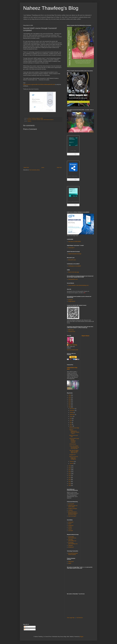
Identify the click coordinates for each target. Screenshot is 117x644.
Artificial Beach (73, 444)
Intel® (42, 120)
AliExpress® (71, 562)
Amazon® (70, 300)
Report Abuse (85, 336)
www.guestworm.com (73, 279)
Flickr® (70, 524)
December (72, 409)
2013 (70, 478)
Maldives (30, 121)
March (71, 426)
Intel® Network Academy (49, 120)
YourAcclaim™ (71, 248)
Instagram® (71, 526)
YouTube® (71, 531)
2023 (70, 401)
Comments (27, 629)
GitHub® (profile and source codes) (73, 506)
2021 (70, 405)
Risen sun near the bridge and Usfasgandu (74, 458)
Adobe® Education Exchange (75, 254)
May (71, 422)
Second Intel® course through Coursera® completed (74, 440)
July (71, 418)
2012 (70, 480)
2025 (70, 397)
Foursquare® (71, 504)
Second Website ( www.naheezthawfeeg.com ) (79, 285)
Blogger (81, 637)
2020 (70, 407)
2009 (70, 485)
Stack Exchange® (72, 516)
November (72, 411)
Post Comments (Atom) (34, 170)
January (72, 463)
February (72, 461)
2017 (70, 470)
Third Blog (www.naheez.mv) (72, 540)
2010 (70, 483)
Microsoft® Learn (72, 260)
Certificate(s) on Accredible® (75, 266)
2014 (70, 476)
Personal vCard (72, 332)
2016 (70, 472)
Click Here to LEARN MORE (74, 242)
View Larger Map (71, 618)
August (71, 416)
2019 (70, 466)
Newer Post (26, 168)
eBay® (70, 563)
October (72, 413)
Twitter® (70, 529)
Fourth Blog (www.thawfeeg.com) (73, 543)
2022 (70, 403)
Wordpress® (71, 547)
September (72, 414)
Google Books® (72, 301)
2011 (70, 481)
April (71, 424)
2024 (70, 399)
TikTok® (70, 527)
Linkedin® (70, 510)
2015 (70, 474)
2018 (70, 468)
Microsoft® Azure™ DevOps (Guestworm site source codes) (73, 513)
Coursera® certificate (36, 120)
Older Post (59, 168)
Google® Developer (73, 509)
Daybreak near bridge (74, 428)
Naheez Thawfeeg (73, 345)
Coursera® (29, 120)
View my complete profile (73, 350)
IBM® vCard (71, 330)
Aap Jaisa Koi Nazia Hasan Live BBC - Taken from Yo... (74, 452)
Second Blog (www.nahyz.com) (72, 537)
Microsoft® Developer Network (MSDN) (73, 554)
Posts (26, 627)
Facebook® (71, 522)
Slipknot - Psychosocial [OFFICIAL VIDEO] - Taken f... (74, 432)
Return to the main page (74, 272)
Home (43, 168)
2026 (70, 395)
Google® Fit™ (73, 455)
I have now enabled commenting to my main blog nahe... (74, 447)
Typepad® (71, 545)
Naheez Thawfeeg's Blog (51, 8)
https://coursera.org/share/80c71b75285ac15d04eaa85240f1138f (39, 84)
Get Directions (80, 618)
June (71, 420)
